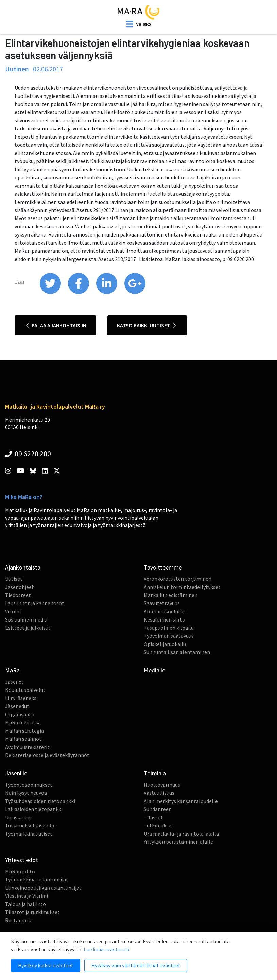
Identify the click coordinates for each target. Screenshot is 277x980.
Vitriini (13, 611)
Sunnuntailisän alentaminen (177, 652)
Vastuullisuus (159, 793)
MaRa (12, 670)
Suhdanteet (157, 809)
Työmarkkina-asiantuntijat (37, 879)
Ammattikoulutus (165, 611)
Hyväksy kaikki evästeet (46, 965)
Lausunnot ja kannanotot (35, 603)
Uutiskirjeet (19, 817)
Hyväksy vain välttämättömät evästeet (136, 965)
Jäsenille (16, 773)
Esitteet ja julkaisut (28, 628)
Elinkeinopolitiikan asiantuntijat (43, 888)
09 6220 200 (28, 454)
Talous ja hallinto (25, 904)
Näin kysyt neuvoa (26, 793)
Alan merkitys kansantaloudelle (181, 801)
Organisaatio (20, 714)
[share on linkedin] (107, 292)
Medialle (154, 670)
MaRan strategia (24, 731)
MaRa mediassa (23, 722)
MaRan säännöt (23, 739)
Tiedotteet (18, 595)
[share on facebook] (79, 292)
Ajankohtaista (23, 567)
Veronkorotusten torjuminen (178, 579)
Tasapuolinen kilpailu (169, 628)
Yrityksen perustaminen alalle (178, 842)
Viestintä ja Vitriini (27, 896)
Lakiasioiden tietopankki (34, 809)
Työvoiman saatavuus (169, 636)
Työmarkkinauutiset (29, 834)
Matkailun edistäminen (171, 595)
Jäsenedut (17, 706)
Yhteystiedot (22, 860)
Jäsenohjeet (20, 587)
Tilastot (153, 817)
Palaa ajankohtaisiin (56, 325)
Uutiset (14, 579)
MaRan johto (20, 871)
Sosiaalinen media (26, 619)
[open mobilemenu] (138, 24)
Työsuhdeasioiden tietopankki (40, 801)
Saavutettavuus (162, 603)
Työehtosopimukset (29, 785)
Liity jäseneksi (21, 698)
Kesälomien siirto (165, 619)
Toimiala (155, 773)
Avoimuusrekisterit (27, 747)
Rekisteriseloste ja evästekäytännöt (47, 755)
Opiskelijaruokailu (165, 644)
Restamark (18, 920)
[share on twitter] (51, 292)
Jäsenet (14, 682)
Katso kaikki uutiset (146, 325)
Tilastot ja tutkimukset (32, 912)
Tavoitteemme (163, 567)
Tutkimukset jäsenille (30, 825)
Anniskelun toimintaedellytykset (182, 587)
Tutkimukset (159, 825)
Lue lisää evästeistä (106, 949)
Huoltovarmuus (162, 785)
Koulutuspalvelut (25, 690)
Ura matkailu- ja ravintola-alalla (181, 834)
